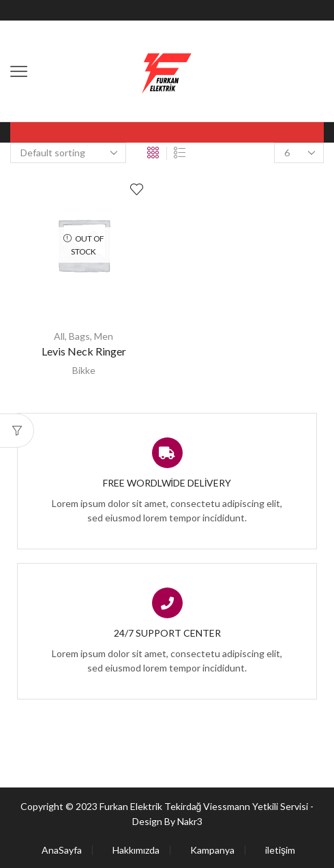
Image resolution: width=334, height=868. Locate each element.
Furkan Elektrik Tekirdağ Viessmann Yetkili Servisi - (207, 806)
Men (104, 336)
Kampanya (212, 850)
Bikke (84, 370)
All (59, 336)
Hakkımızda (136, 850)
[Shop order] (68, 153)
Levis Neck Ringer (84, 351)
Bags (79, 336)
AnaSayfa (62, 850)
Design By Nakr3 (167, 821)
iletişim (280, 850)
